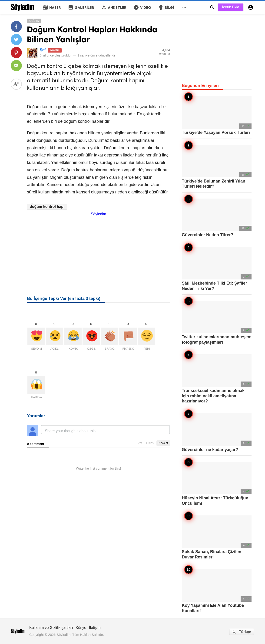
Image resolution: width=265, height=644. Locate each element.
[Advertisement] (98, 249)
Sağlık (34, 21)
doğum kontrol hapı (47, 207)
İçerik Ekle (231, 7)
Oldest (150, 443)
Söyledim (99, 214)
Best (139, 443)
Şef (43, 50)
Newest (163, 443)
